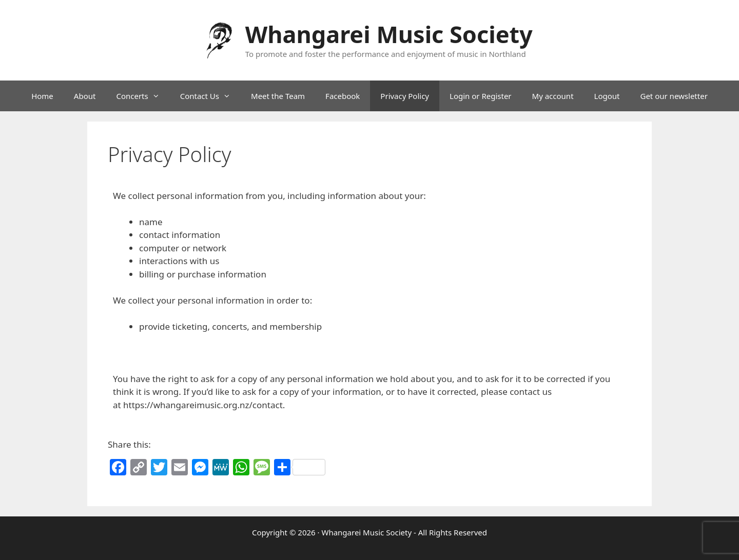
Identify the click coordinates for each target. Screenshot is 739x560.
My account (553, 96)
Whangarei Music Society (389, 34)
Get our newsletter (674, 96)
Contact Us (210, 96)
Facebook (343, 96)
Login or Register (481, 96)
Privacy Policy (405, 96)
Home (42, 96)
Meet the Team (278, 96)
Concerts (143, 96)
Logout (607, 96)
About (85, 96)
